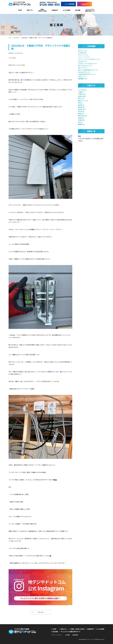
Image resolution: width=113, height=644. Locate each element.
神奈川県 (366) (82, 116)
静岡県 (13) (81, 124)
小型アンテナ (82, 76)
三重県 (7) (81, 92)
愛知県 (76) (81, 107)
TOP (10, 38)
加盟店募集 (75, 635)
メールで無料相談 (68, 4)
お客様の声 (55, 10)
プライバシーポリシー (57, 635)
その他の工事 (82, 53)
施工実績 (78, 10)
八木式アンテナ (83, 61)
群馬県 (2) (81, 118)
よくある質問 (67, 10)
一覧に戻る (38, 612)
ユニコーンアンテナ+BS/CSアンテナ (89, 59)
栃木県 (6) (81, 111)
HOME (20, 10)
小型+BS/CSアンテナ (84, 72)
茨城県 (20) (81, 120)
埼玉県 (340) (82, 96)
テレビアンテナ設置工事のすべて (90, 10)
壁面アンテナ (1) (83, 101)
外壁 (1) (80, 103)
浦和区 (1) (81, 114)
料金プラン (30, 10)
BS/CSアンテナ (83, 51)
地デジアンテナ (83, 68)
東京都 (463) (82, 109)
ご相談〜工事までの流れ (42, 10)
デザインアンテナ (83, 55)
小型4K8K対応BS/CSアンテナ (87, 74)
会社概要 (68, 635)
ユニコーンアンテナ (84, 57)
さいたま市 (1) (82, 90)
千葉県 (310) (82, 94)
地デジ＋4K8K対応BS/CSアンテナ (88, 70)
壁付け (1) (81, 98)
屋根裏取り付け (83, 79)
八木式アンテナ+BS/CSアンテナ (88, 64)
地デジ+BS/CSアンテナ (85, 66)
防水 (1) (80, 122)
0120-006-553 (48, 5)
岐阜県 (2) (81, 105)
